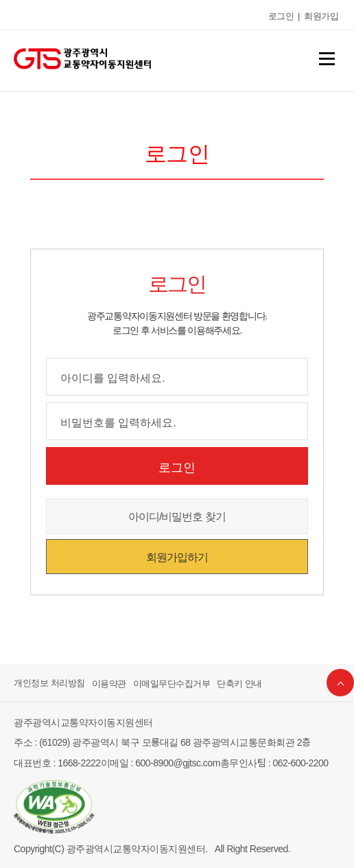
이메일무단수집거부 (172, 683)
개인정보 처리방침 (49, 683)
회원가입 (321, 15)
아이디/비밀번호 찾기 (177, 516)
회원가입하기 (177, 556)
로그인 (281, 15)
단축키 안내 (239, 683)
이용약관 (109, 683)
